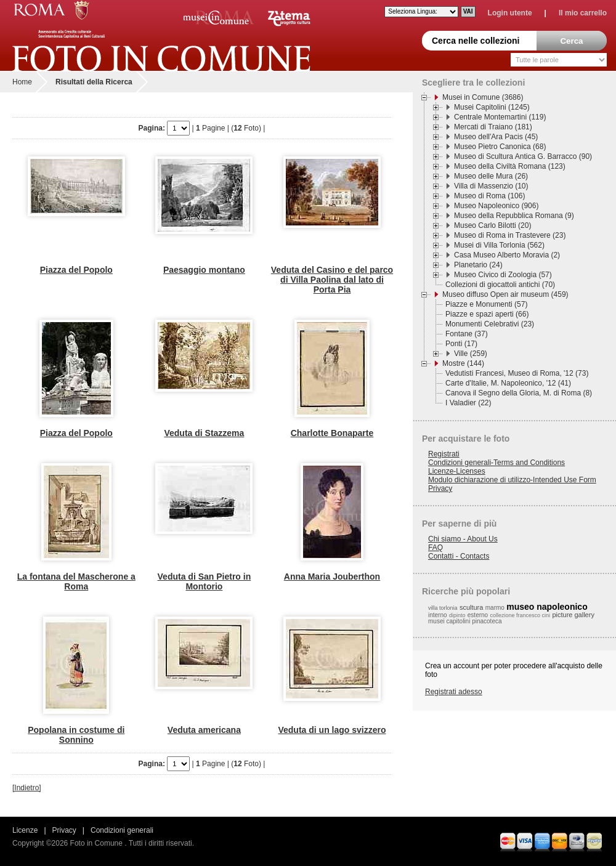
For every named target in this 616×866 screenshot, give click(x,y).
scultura (472, 607)
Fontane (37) (467, 334)
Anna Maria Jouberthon (332, 577)
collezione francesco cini (521, 615)
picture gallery (573, 615)
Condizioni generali (122, 830)
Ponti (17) (461, 344)
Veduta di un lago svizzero (332, 730)
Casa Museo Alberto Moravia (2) (507, 255)
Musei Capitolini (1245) (492, 107)
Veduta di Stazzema (204, 433)
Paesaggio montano (204, 270)
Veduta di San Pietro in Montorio (205, 581)
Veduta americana (204, 730)
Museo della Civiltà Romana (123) (510, 166)
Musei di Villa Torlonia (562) (499, 245)
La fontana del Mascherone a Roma (76, 581)
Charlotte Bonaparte (332, 433)
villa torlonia (443, 608)
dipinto (457, 615)
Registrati (444, 454)
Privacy (440, 488)
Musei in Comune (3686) (483, 97)
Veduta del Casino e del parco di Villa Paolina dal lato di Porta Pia (332, 280)
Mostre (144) (463, 363)
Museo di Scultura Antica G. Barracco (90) (523, 156)
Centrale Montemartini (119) (500, 117)
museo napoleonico (547, 607)
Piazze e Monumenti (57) (486, 304)
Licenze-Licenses (457, 471)
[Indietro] (27, 788)
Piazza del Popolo (76, 270)
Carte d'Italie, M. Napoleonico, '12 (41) (508, 383)
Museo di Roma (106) (489, 196)
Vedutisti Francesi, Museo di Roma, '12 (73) (517, 373)
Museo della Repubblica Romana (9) (514, 216)
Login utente (510, 13)
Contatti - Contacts (459, 556)
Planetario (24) (478, 265)
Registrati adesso (454, 692)
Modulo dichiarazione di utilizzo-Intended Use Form (512, 480)
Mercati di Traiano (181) (493, 127)
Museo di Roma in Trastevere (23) (510, 235)
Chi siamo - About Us (463, 539)
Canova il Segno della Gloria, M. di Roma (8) (519, 393)
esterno (478, 615)
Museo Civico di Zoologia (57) (503, 275)
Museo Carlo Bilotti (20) (492, 225)
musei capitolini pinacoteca (465, 621)
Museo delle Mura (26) (491, 176)
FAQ (436, 548)
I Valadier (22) (468, 403)
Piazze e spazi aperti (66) (487, 314)
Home (22, 82)
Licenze (25, 830)
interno (438, 615)
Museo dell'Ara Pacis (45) (496, 137)
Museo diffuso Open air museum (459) (505, 294)
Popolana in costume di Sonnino (76, 735)
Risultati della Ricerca (94, 82)
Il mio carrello (583, 13)
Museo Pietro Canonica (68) (500, 147)
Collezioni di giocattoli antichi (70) (500, 285)
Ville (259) (471, 354)
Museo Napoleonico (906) (496, 206)
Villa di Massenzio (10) (491, 186)
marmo (495, 608)
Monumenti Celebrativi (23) (490, 324)
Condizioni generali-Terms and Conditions (496, 463)
